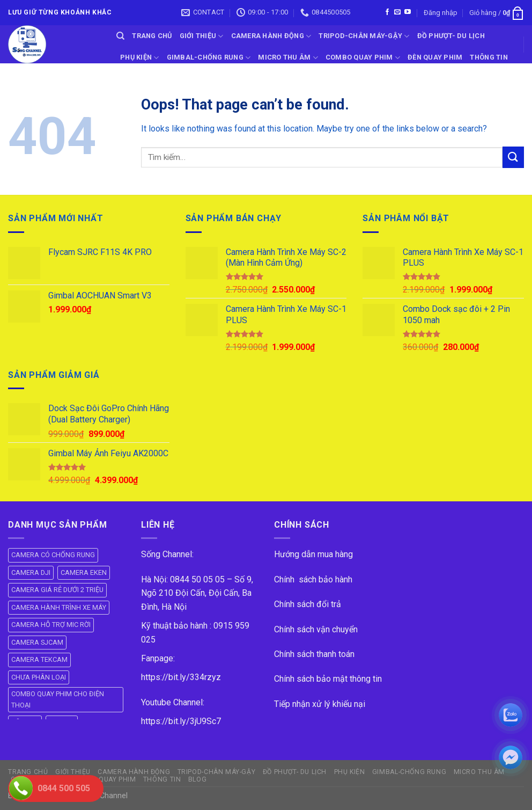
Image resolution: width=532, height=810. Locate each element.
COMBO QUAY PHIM (363, 58)
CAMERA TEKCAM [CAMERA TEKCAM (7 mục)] (39, 659)
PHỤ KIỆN (140, 58)
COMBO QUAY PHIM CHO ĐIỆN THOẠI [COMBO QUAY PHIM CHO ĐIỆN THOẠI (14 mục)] (58, 699)
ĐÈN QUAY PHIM (435, 57)
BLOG (130, 79)
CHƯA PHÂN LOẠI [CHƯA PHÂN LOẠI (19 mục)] (39, 677)
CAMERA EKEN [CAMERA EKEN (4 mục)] (84, 572)
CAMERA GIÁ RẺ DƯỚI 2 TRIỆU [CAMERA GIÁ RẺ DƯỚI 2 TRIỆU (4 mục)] (57, 590)
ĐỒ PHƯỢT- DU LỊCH (451, 36)
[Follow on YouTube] (408, 12)
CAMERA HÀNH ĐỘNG (271, 36)
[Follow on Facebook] (387, 12)
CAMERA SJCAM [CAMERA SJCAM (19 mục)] (37, 642)
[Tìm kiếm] (120, 36)
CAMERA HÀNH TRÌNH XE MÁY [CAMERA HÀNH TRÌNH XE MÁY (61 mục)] (59, 607)
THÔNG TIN (489, 57)
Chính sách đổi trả (308, 604)
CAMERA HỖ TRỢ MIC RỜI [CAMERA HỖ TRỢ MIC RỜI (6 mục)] (51, 625)
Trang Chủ (152, 36)
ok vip (140, 796)
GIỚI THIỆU (202, 36)
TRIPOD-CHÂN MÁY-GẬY (364, 36)
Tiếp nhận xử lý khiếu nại (320, 704)
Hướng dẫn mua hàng (313, 554)
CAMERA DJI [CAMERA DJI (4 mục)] (31, 572)
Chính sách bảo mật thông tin (328, 679)
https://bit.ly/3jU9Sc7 (181, 721)
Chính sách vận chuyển (316, 629)
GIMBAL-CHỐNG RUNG (209, 58)
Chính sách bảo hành (313, 579)
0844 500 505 (64, 788)
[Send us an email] (397, 12)
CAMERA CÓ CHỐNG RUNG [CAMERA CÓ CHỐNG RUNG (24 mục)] (53, 555)
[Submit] (513, 157)
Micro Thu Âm (288, 58)
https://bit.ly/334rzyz (181, 677)
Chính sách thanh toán (314, 654)
